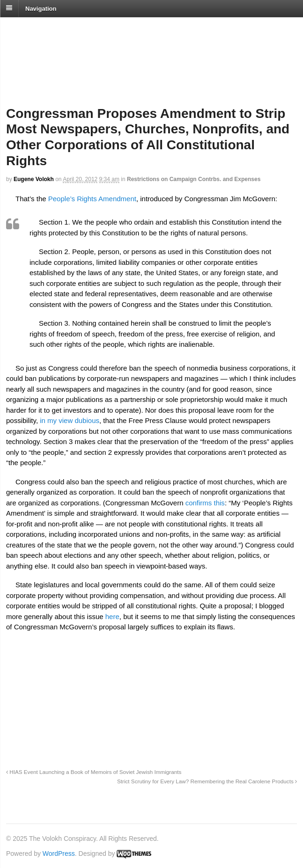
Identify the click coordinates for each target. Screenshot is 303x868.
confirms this (205, 503)
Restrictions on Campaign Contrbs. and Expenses (194, 179)
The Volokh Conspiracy (72, 29)
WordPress (59, 853)
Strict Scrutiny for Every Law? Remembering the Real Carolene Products (207, 781)
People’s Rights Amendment (92, 199)
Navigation (41, 8)
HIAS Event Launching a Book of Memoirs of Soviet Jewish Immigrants (94, 772)
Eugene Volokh (34, 179)
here (112, 616)
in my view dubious (70, 420)
